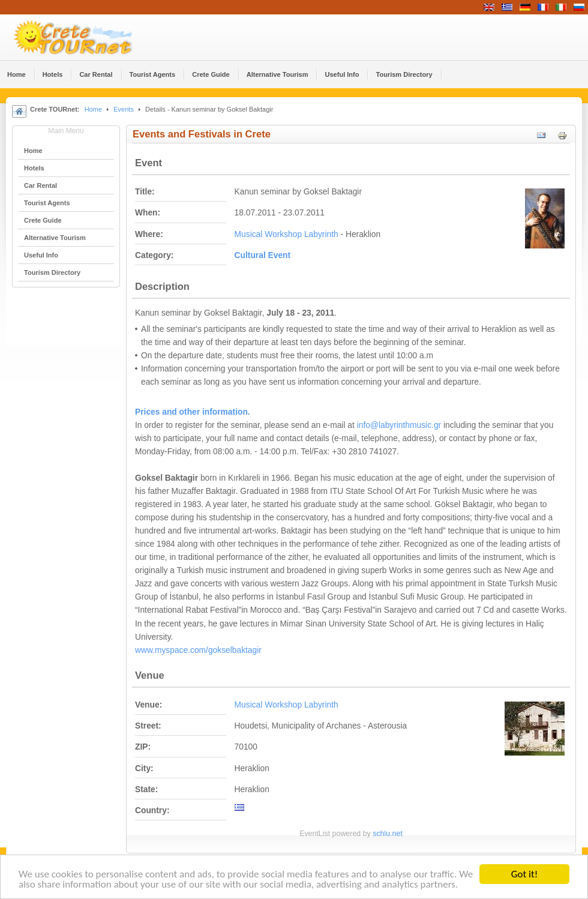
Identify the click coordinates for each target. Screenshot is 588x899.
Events (124, 109)
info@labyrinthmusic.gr (399, 425)
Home (93, 109)
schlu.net (388, 834)
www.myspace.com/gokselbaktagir (198, 650)
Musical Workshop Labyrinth (286, 234)
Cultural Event (263, 255)
